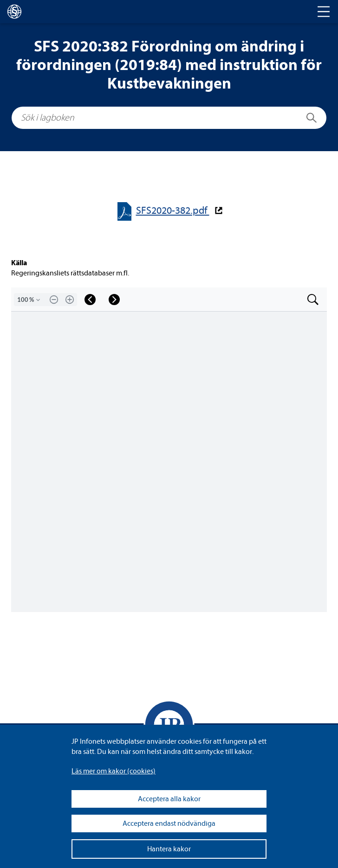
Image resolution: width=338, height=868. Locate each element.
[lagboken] (14, 12)
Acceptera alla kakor (169, 799)
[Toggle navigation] (324, 12)
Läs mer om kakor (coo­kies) (114, 771)
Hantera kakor (169, 849)
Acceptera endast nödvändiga (169, 823)
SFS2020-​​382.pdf (173, 211)
